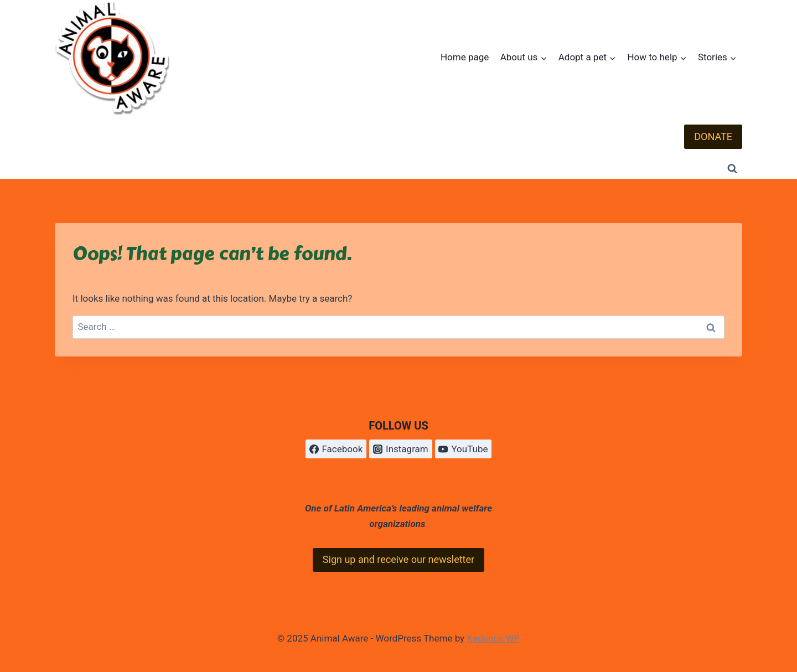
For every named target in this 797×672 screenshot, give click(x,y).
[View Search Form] (732, 169)
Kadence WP (493, 638)
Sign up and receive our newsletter (398, 559)
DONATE (713, 136)
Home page (465, 57)
